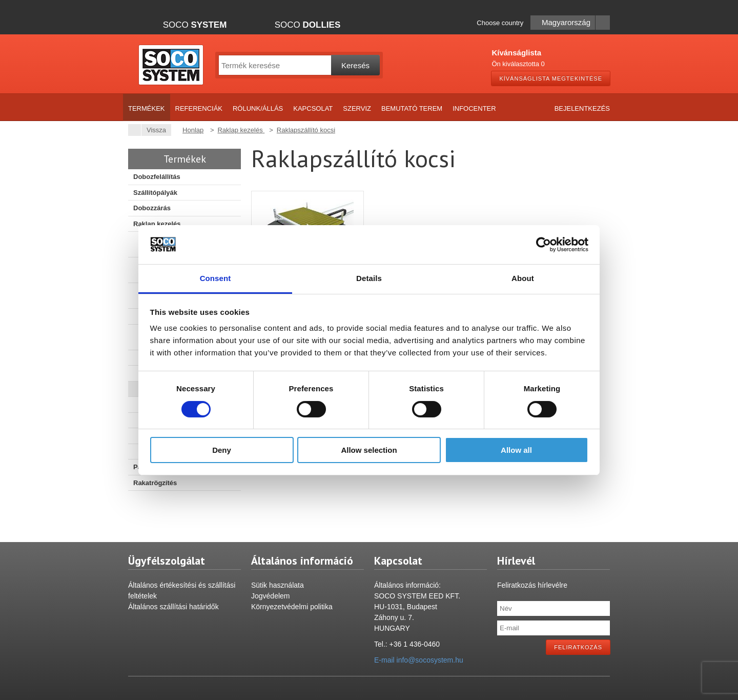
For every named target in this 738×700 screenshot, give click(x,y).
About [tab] (523, 278)
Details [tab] (369, 278)
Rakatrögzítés (155, 483)
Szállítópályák (155, 193)
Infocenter (474, 108)
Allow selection (369, 450)
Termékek (147, 108)
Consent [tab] (216, 278)
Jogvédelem (271, 596)
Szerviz (357, 108)
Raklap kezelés (157, 224)
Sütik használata (278, 585)
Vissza (153, 130)
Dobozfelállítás (157, 177)
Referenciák (199, 108)
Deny (222, 450)
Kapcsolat (313, 108)
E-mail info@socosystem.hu (419, 660)
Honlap (193, 130)
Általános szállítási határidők (173, 607)
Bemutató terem (412, 108)
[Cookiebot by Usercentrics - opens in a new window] (544, 245)
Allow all (516, 450)
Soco (195, 25)
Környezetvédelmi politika (292, 607)
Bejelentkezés (582, 108)
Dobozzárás (152, 208)
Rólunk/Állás (258, 108)
